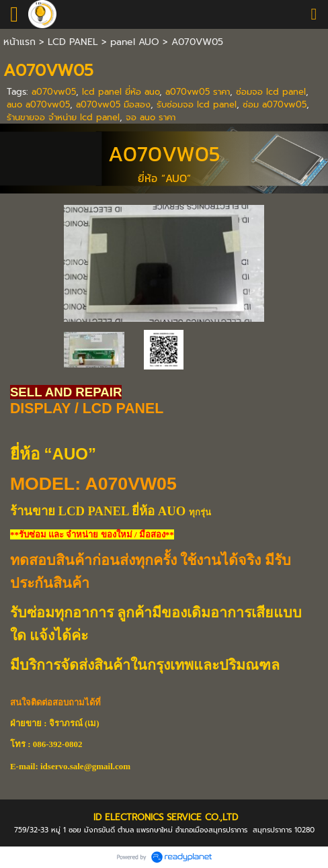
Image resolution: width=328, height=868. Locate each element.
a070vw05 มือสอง (113, 104)
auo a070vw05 (38, 104)
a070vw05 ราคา (198, 92)
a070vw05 (54, 92)
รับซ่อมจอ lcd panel (197, 104)
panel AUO (135, 42)
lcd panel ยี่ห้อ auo (121, 92)
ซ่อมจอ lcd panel (271, 92)
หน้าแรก (19, 42)
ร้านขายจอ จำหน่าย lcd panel (63, 117)
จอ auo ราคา (151, 117)
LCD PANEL (73, 42)
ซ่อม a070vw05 (275, 104)
